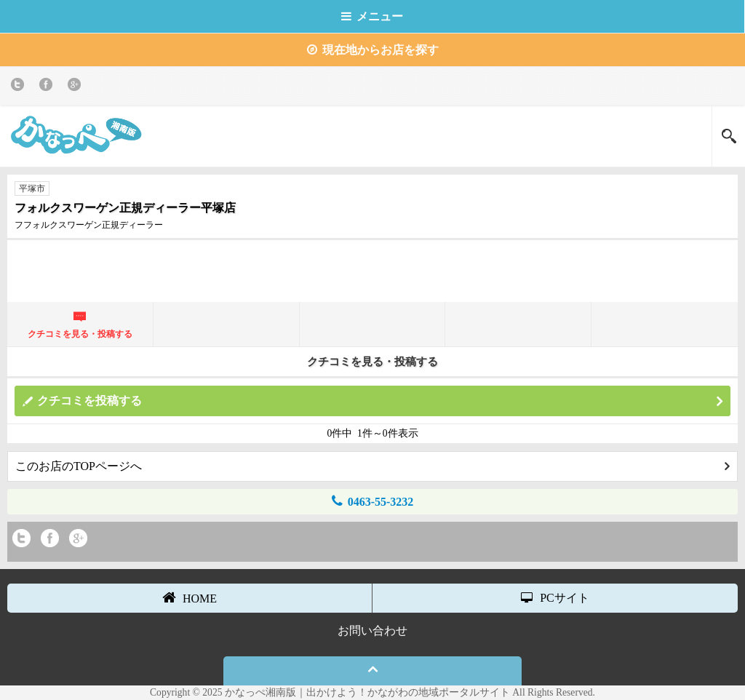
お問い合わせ (372, 631)
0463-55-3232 (373, 501)
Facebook (48, 87)
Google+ (77, 87)
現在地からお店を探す (373, 50)
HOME (190, 597)
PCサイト (555, 598)
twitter (20, 87)
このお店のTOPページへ (372, 466)
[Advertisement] (372, 269)
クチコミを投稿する (380, 401)
